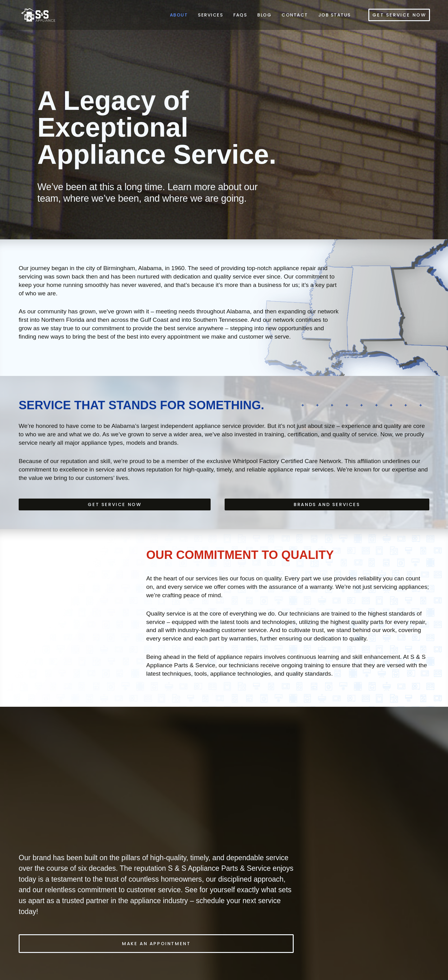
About (179, 15)
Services (210, 15)
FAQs (240, 15)
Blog (264, 15)
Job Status (335, 15)
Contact (295, 15)
